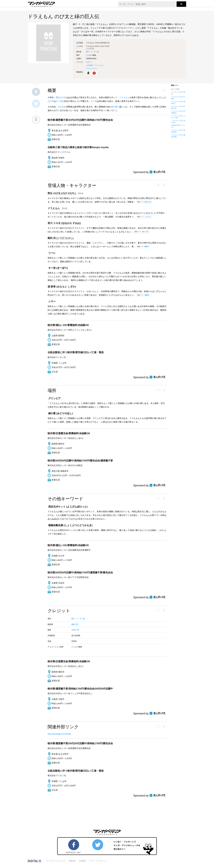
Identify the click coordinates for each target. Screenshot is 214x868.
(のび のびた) (62, 193)
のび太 (51, 101)
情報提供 (72, 861)
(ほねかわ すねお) (64, 223)
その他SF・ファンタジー (95, 65)
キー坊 (59, 101)
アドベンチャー (92, 69)
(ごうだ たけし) (61, 238)
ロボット (89, 62)
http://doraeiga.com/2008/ (59, 734)
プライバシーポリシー (98, 861)
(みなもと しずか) (62, 287)
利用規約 (83, 861)
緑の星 (114, 107)
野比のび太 (61, 97)
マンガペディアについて (56, 861)
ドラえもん (124, 97)
